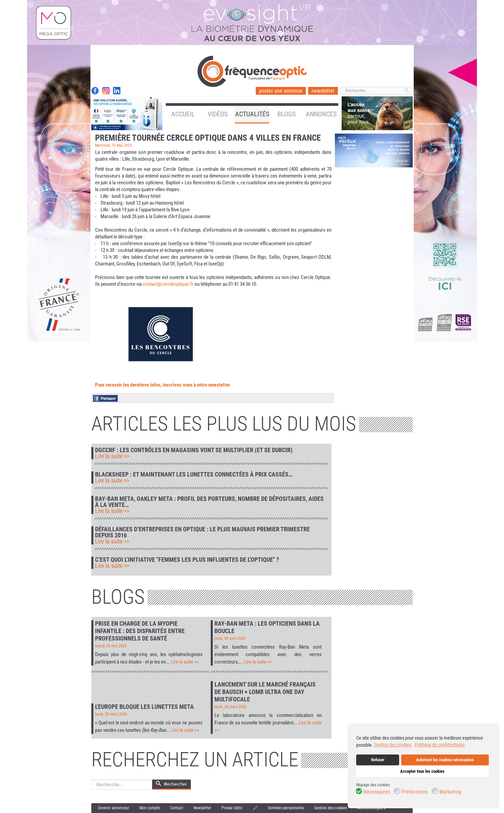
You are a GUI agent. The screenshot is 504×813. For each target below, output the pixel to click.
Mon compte (150, 808)
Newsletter (202, 808)
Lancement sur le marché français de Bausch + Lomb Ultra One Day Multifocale (265, 692)
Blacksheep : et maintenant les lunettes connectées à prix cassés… (194, 474)
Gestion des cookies (331, 808)
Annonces (321, 114)
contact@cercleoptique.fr (168, 284)
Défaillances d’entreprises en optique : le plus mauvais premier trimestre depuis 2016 (202, 532)
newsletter (323, 91)
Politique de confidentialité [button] (440, 745)
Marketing (450, 792)
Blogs (287, 114)
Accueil (183, 114)
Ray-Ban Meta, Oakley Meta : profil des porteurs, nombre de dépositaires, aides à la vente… (209, 502)
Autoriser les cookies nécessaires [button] (445, 760)
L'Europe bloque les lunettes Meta (144, 707)
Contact (177, 808)
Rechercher (91, 780)
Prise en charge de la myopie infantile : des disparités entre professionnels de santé (140, 631)
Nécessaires (377, 792)
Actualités (252, 114)
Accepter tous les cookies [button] (422, 771)
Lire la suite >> (112, 456)
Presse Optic (232, 808)
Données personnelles (286, 808)
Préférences (415, 792)
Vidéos (218, 114)
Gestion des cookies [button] (393, 745)
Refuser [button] (378, 760)
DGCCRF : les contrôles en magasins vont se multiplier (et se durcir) (194, 450)
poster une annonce (281, 91)
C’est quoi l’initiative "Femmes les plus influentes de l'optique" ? (187, 560)
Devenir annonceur (114, 808)
